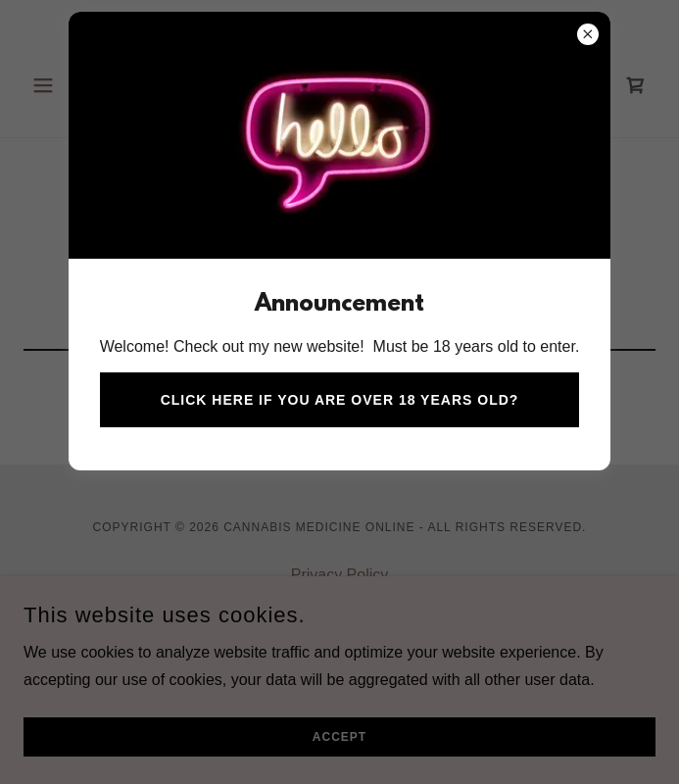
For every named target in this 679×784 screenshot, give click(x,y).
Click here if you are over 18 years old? (340, 400)
